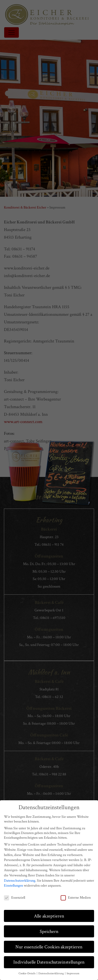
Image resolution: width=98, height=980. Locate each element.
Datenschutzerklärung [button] (51, 973)
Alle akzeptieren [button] (49, 916)
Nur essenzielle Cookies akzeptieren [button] (49, 947)
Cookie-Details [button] (27, 973)
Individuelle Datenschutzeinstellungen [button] (49, 962)
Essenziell (15, 898)
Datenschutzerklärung (20, 881)
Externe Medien (76, 898)
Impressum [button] (73, 973)
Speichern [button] (49, 931)
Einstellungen (13, 886)
